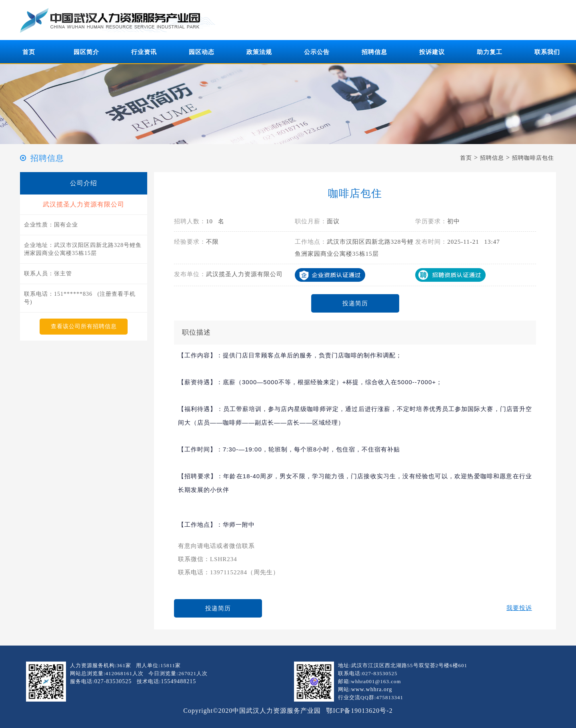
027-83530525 (113, 681)
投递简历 (355, 303)
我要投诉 (519, 608)
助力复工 (490, 52)
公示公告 (317, 52)
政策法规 (259, 52)
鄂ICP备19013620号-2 (359, 711)
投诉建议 (432, 52)
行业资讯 (144, 52)
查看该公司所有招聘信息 (84, 326)
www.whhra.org (372, 689)
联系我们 (547, 52)
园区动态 (202, 52)
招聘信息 (374, 52)
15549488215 (178, 681)
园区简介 (86, 52)
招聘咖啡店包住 (533, 158)
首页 (29, 52)
